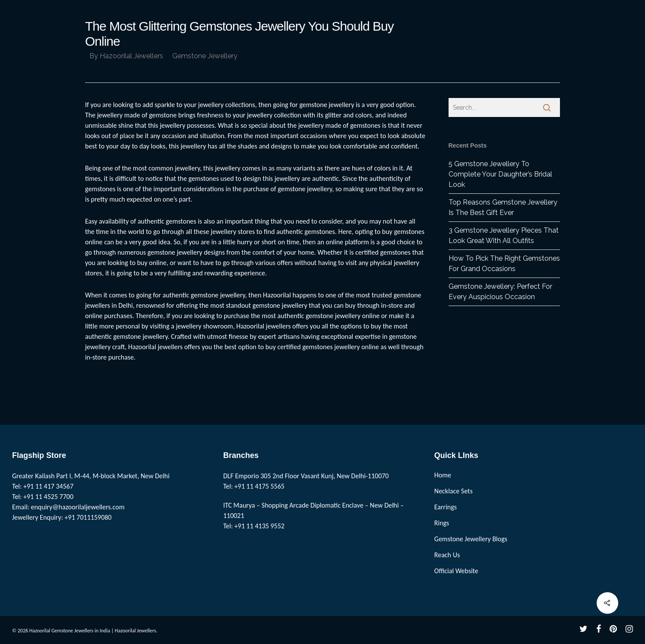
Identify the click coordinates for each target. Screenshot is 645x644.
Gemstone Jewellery (205, 56)
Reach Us (447, 555)
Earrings (446, 507)
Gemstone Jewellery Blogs (471, 539)
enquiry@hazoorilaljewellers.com (78, 507)
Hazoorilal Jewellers (131, 56)
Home (443, 475)
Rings (442, 523)
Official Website (456, 571)
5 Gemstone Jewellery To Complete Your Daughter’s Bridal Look (500, 174)
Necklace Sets (454, 491)
